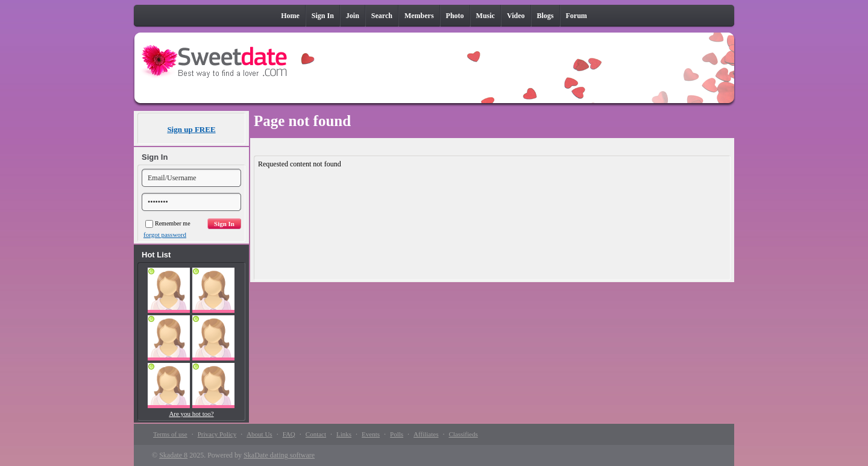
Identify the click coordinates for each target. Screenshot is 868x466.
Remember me (168, 223)
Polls (397, 434)
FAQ (289, 434)
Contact (316, 434)
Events (371, 434)
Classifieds (463, 434)
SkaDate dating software (279, 455)
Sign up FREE (191, 129)
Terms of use (170, 434)
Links (344, 434)
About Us (259, 434)
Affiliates (426, 434)
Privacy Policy (217, 434)
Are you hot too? (191, 414)
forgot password (165, 235)
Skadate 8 (173, 455)
